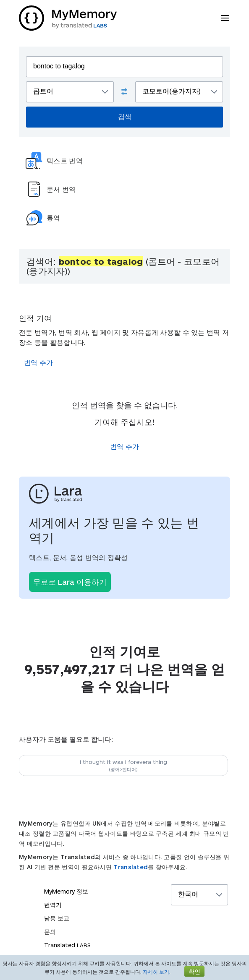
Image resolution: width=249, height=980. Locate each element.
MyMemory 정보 (66, 891)
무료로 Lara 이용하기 (70, 582)
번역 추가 (39, 362)
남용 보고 (57, 918)
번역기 (53, 905)
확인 (194, 971)
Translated (131, 867)
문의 (50, 932)
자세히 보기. (157, 972)
